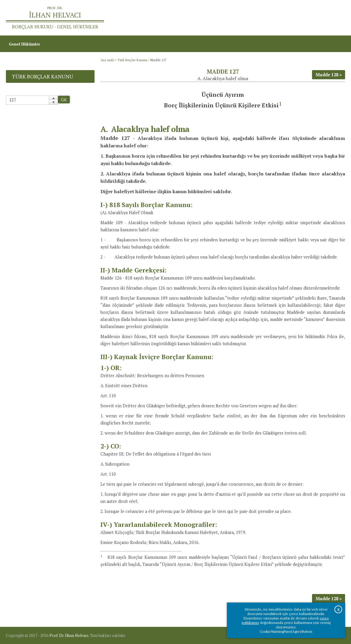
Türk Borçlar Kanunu (133, 60)
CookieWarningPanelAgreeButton (286, 631)
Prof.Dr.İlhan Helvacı (302, 18)
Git (64, 100)
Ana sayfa (266, 18)
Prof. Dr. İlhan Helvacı (69, 635)
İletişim (335, 18)
